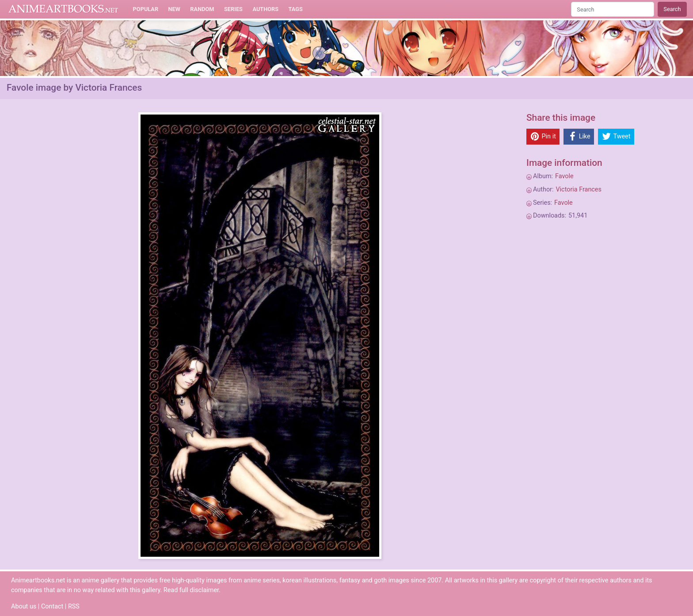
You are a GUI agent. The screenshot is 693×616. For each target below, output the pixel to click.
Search (672, 9)
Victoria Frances (578, 189)
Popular (146, 9)
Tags (296, 9)
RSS (74, 606)
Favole (564, 176)
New (174, 9)
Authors (265, 9)
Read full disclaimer (191, 590)
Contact (52, 606)
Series (233, 9)
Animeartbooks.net (63, 9)
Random (202, 9)
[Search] (613, 9)
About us (24, 606)
